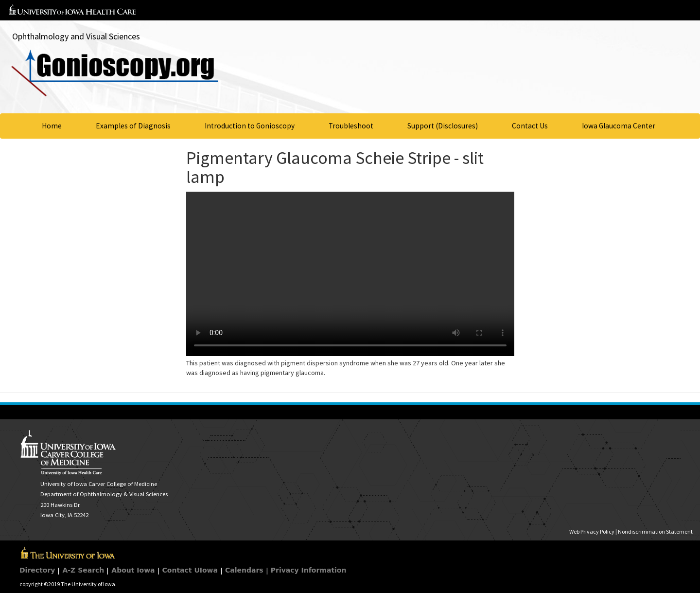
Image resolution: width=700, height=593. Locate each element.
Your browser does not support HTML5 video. (350, 274)
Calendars (244, 570)
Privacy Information (309, 570)
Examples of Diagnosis (133, 126)
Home (52, 126)
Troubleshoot (351, 126)
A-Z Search (83, 570)
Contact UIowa (190, 570)
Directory (37, 570)
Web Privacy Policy (592, 531)
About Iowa (133, 570)
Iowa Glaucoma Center (619, 126)
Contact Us (530, 126)
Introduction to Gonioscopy (250, 126)
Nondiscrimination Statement (655, 531)
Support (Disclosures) (443, 126)
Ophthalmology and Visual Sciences (76, 36)
